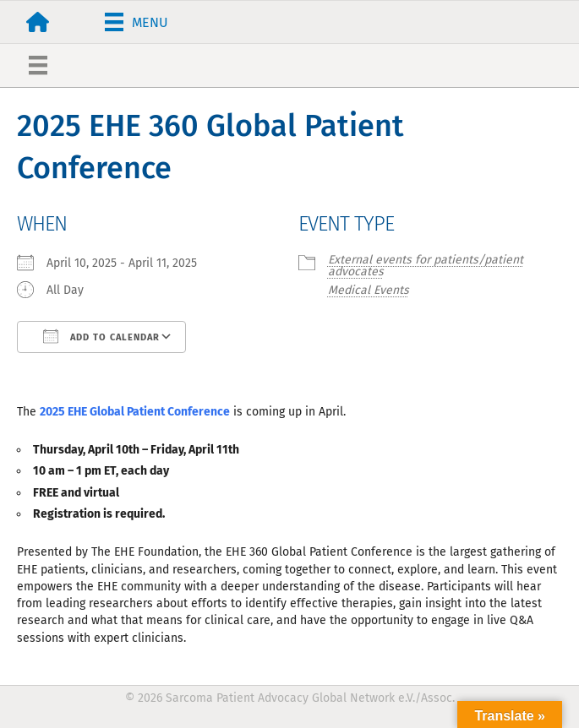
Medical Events (369, 290)
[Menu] (137, 22)
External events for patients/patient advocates (426, 266)
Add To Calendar (101, 336)
